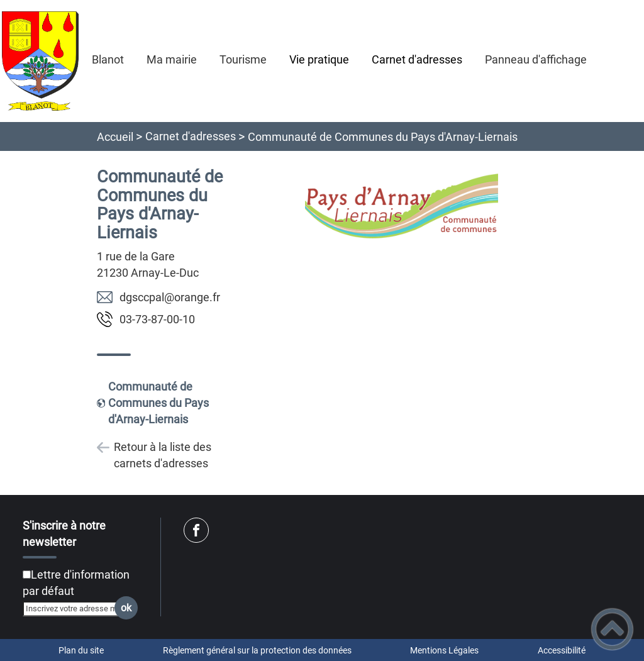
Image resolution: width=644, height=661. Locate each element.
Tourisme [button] (243, 59)
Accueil (115, 137)
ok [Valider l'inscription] (126, 608)
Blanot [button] (108, 59)
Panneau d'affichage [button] (536, 59)
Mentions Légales (444, 650)
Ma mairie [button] (172, 59)
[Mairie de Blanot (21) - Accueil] (40, 61)
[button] (612, 629)
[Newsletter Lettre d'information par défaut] (27, 575)
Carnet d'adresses (191, 136)
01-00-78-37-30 (157, 319)
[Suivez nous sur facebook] (196, 530)
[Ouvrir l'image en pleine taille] (402, 207)
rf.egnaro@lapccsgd (170, 297)
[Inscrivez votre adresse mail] (75, 609)
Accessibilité (562, 650)
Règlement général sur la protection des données (257, 650)
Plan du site (81, 650)
